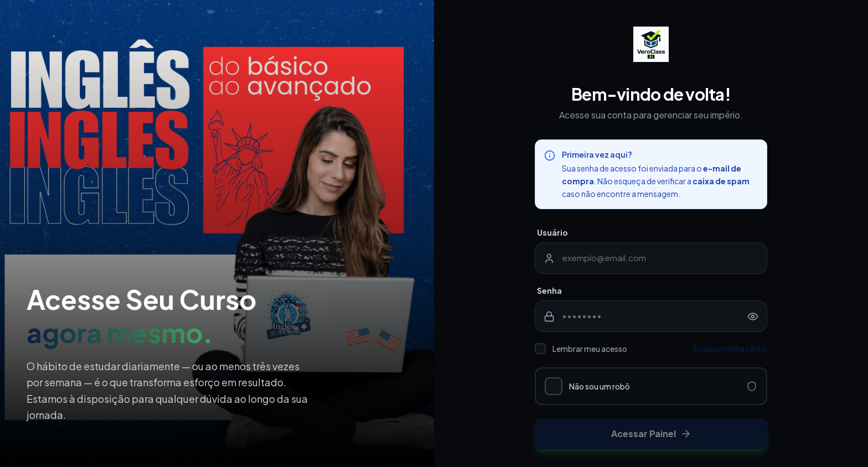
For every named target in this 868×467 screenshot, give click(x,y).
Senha (549, 290)
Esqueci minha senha (730, 349)
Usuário (552, 232)
